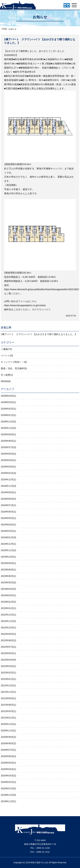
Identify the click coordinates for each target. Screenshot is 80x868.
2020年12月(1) (8, 724)
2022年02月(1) (8, 673)
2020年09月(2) (8, 737)
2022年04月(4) (8, 660)
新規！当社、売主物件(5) (14, 368)
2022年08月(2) (8, 640)
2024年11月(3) (8, 486)
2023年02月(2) (8, 602)
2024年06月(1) (8, 512)
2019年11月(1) (8, 801)
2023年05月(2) (8, 582)
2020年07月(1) (8, 750)
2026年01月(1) (8, 415)
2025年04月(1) (8, 460)
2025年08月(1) (8, 441)
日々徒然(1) (7, 375)
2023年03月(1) (8, 595)
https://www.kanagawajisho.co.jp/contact (25, 305)
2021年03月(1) (8, 711)
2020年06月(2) (8, 756)
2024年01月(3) (8, 537)
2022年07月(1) (8, 647)
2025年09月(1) (8, 434)
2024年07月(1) (8, 505)
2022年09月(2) (8, 634)
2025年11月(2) (8, 428)
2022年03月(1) (8, 666)
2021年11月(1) (8, 692)
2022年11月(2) (8, 621)
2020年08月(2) (8, 743)
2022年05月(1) (8, 653)
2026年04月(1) (8, 396)
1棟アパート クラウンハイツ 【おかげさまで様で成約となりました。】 (39, 334)
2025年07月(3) (8, 447)
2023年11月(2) (8, 550)
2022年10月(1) (8, 628)
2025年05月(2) (8, 454)
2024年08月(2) (8, 499)
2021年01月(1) (8, 718)
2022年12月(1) (8, 615)
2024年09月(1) (8, 492)
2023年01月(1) (8, 608)
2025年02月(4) (8, 473)
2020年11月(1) (8, 731)
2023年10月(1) (8, 557)
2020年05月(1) (8, 763)
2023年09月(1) (8, 563)
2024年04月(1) (8, 525)
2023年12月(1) (8, 544)
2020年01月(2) (8, 788)
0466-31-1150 (43, 848)
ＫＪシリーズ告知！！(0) (14, 362)
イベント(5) (7, 356)
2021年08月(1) (8, 705)
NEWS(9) (6, 381)
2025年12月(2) (8, 422)
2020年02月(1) (8, 782)
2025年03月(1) (8, 467)
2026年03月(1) (8, 402)
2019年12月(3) (8, 795)
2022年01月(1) (8, 679)
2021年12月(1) (8, 685)
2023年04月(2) (8, 589)
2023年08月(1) (8, 570)
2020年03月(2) (8, 776)
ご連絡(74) (6, 349)
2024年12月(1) (8, 479)
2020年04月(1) (8, 769)
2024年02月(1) (8, 531)
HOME (4, 29)
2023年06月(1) (8, 576)
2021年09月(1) (8, 698)
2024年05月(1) (8, 518)
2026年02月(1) (8, 409)
